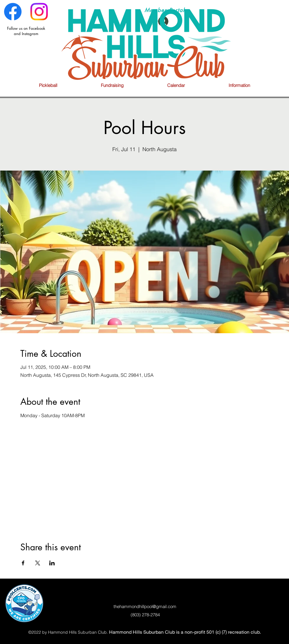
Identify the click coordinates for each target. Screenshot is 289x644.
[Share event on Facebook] (23, 563)
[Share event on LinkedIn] (52, 563)
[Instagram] (39, 12)
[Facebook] (13, 12)
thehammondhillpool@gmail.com (145, 606)
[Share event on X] (38, 563)
